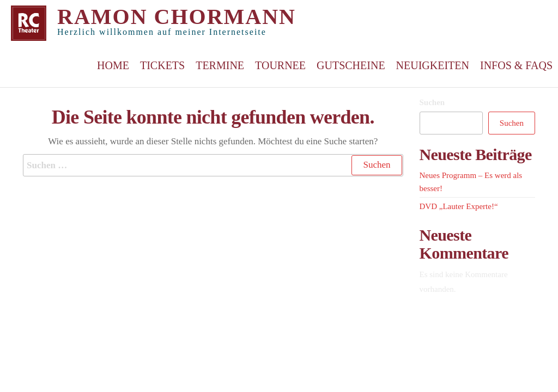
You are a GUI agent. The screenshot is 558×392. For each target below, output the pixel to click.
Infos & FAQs (516, 65)
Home (113, 65)
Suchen (432, 102)
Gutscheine (351, 65)
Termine (220, 65)
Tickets (162, 65)
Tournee (280, 65)
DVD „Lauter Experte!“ (459, 206)
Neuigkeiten (433, 65)
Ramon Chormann (177, 17)
